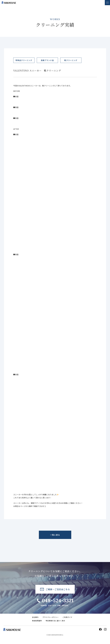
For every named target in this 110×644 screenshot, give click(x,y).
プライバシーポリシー (51, 617)
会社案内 (35, 617)
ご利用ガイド (67, 617)
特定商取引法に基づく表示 (55, 621)
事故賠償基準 (37, 621)
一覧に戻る (55, 535)
